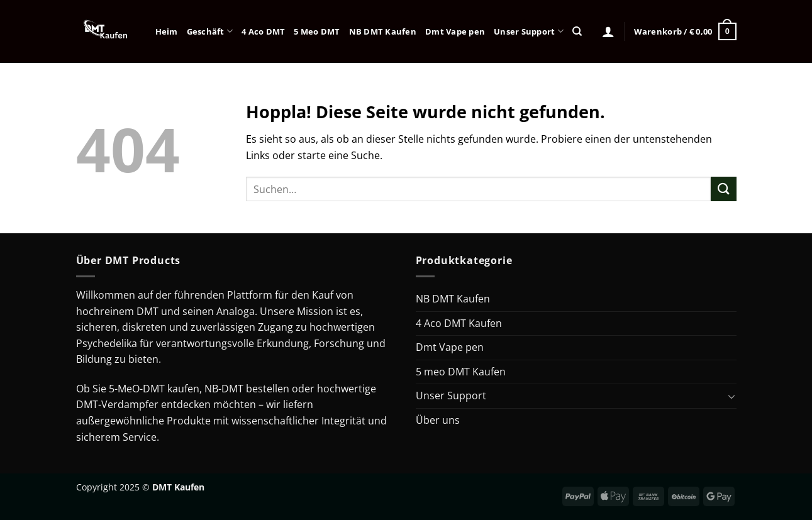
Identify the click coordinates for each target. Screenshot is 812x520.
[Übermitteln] (723, 189)
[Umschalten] (731, 396)
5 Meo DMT (317, 31)
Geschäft (210, 31)
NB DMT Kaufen (383, 31)
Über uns (438, 420)
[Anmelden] (608, 31)
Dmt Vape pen (455, 31)
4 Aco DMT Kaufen (459, 323)
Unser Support (529, 31)
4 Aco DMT (263, 31)
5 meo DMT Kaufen (461, 372)
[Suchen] (577, 31)
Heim (167, 31)
